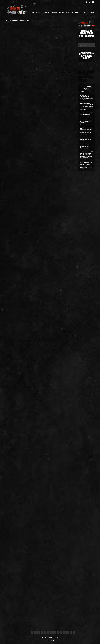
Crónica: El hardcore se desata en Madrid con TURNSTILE (86, 121)
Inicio (32, 12)
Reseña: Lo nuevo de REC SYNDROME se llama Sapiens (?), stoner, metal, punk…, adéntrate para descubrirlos (86, 154)
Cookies (44, 637)
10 (64, 632)
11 (68, 632)
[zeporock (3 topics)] (92, 72)
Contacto (91, 12)
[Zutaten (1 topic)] (91, 78)
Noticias (39, 12)
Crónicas (61, 12)
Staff (85, 12)
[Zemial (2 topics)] (84, 72)
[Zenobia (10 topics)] (80, 81)
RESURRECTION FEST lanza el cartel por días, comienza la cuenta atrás (86, 96)
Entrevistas (70, 12)
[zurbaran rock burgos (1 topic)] (83, 78)
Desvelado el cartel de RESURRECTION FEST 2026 (86, 146)
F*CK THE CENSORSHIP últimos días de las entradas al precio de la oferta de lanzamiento (86, 165)
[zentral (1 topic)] (85, 81)
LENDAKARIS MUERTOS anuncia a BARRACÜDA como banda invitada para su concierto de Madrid (86, 131)
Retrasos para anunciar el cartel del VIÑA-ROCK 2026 (86, 114)
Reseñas (54, 12)
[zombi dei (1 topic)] (88, 75)
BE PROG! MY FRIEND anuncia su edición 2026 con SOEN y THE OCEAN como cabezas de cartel (86, 105)
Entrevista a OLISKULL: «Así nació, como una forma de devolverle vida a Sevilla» (86, 89)
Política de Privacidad (53, 637)
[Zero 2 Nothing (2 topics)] (82, 75)
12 (71, 632)
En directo (46, 12)
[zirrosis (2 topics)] (80, 72)
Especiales (78, 12)
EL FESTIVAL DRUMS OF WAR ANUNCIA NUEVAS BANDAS (86, 139)
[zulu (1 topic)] (88, 72)
